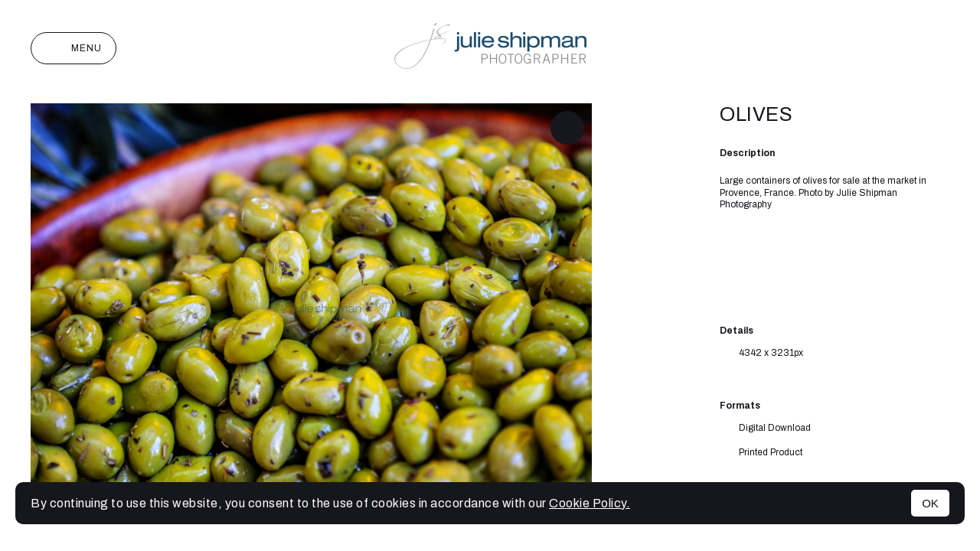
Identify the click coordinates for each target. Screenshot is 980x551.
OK (930, 503)
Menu (73, 48)
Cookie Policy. (590, 503)
